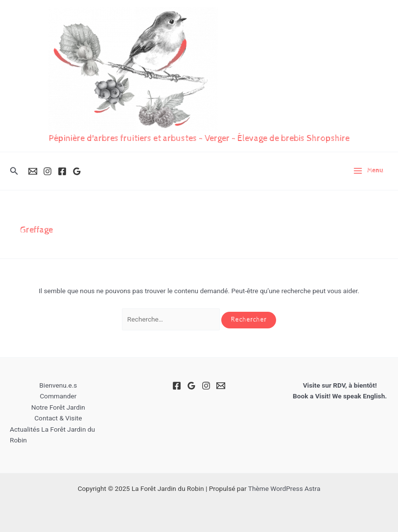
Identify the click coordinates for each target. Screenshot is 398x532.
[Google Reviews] (77, 171)
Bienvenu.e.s (58, 385)
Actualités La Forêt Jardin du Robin (52, 435)
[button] (14, 171)
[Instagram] (47, 171)
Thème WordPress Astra (284, 488)
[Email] (33, 171)
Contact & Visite (58, 418)
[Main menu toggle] (368, 171)
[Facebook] (62, 171)
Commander (58, 396)
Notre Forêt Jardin (58, 407)
